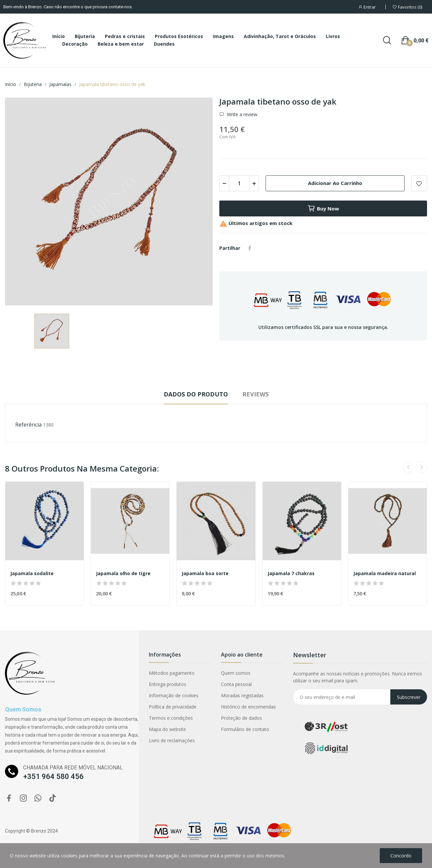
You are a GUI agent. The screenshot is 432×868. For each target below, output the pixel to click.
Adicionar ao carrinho (335, 183)
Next (421, 467)
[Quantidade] (239, 183)
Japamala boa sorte (205, 573)
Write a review (241, 114)
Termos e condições (171, 718)
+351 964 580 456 (53, 777)
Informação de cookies (174, 695)
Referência (28, 425)
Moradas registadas (242, 695)
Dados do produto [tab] (196, 394)
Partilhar (250, 248)
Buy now (323, 208)
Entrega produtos (168, 684)
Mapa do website (167, 729)
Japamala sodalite (32, 573)
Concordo (401, 856)
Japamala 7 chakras (291, 573)
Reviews (256, 394)
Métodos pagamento (172, 673)
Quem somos (236, 673)
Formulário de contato (245, 729)
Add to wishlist (419, 183)
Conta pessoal (236, 684)
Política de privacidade (173, 707)
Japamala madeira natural (385, 573)
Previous (408, 467)
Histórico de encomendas (248, 707)
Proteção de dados (241, 718)
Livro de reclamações (172, 740)
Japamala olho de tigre (123, 573)
